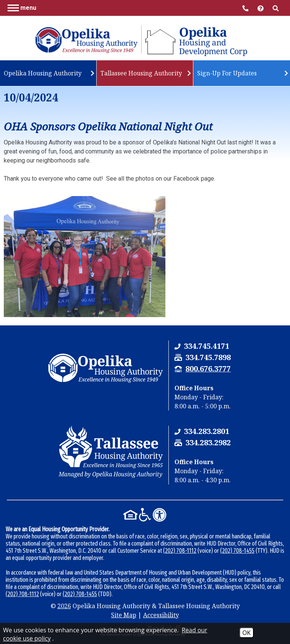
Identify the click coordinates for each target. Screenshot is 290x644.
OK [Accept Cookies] (247, 633)
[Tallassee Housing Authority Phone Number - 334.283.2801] (207, 431)
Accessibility (161, 615)
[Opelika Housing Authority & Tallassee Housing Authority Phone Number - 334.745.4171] (207, 346)
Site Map (124, 615)
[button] (22, 8)
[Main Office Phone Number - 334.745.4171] (246, 8)
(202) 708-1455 (237, 551)
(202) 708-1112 (180, 551)
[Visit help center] (261, 8)
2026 (64, 606)
